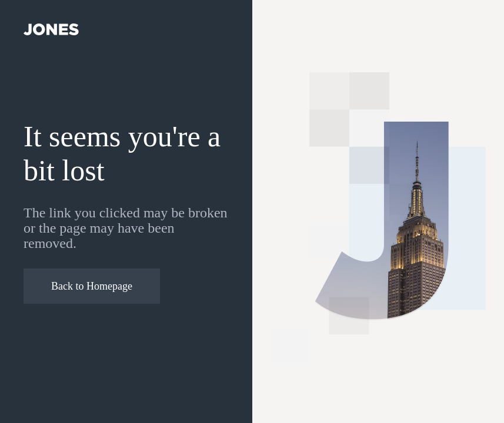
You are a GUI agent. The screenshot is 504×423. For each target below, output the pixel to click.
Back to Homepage (92, 286)
